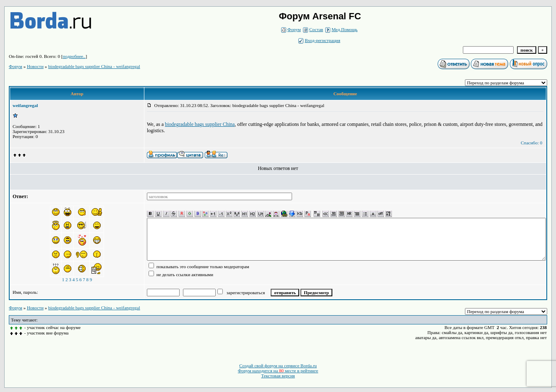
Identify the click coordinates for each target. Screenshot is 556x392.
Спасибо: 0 (531, 143)
